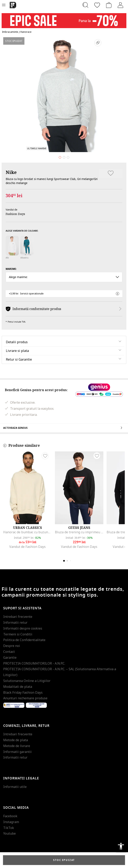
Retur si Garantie (19, 359)
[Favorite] (97, 5)
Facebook (10, 816)
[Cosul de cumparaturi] (109, 5)
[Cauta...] (85, 5)
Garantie (10, 657)
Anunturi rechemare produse (25, 698)
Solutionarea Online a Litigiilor (27, 681)
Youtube (9, 833)
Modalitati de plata (18, 687)
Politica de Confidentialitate (24, 640)
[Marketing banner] (64, 19)
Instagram (11, 822)
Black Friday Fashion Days (23, 692)
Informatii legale (21, 778)
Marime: (11, 269)
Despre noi (12, 646)
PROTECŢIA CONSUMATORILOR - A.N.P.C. (34, 663)
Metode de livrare (17, 746)
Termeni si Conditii (18, 634)
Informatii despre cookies (23, 628)
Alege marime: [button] (64, 277)
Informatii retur (15, 622)
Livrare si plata (17, 351)
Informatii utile (15, 787)
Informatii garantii (17, 752)
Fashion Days (15, 214)
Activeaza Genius (64, 428)
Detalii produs (17, 342)
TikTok (9, 828)
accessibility (121, 846)
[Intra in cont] (121, 5)
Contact (9, 652)
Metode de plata (16, 740)
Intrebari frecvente (18, 617)
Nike (11, 172)
